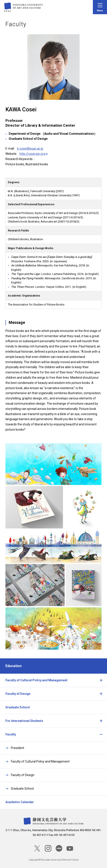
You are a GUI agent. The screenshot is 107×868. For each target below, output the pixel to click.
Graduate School (18, 707)
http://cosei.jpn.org (32, 154)
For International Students (24, 721)
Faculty (11, 734)
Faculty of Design (18, 694)
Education (13, 666)
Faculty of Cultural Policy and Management (36, 680)
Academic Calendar (20, 802)
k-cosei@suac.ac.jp (30, 148)
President (18, 748)
